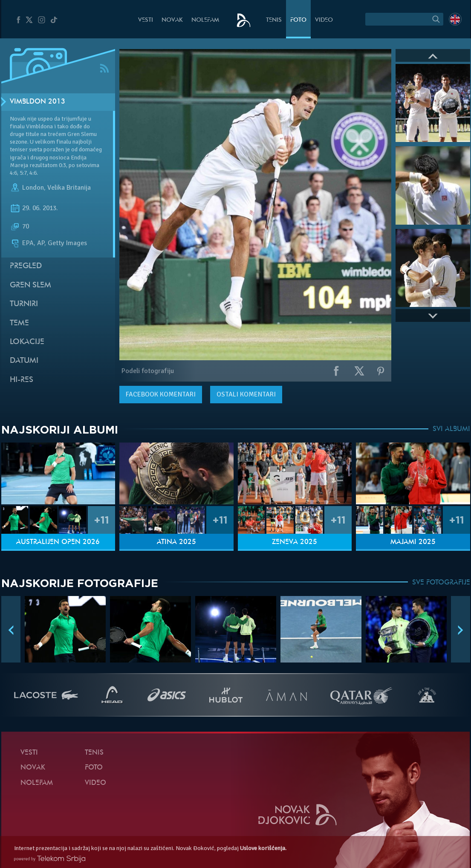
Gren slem (30, 285)
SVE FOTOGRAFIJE (441, 583)
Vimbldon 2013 (38, 102)
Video (324, 20)
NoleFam (205, 20)
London (33, 188)
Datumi (24, 361)
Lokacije (27, 342)
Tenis (274, 20)
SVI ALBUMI (451, 429)
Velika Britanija (69, 188)
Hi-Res (22, 380)
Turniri (24, 304)
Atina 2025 (176, 542)
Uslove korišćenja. (263, 848)
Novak (172, 20)
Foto (298, 20)
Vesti (146, 20)
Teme (19, 323)
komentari (161, 394)
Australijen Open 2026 (58, 542)
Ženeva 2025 (295, 542)
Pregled (26, 266)
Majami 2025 (413, 542)
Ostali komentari (246, 394)
